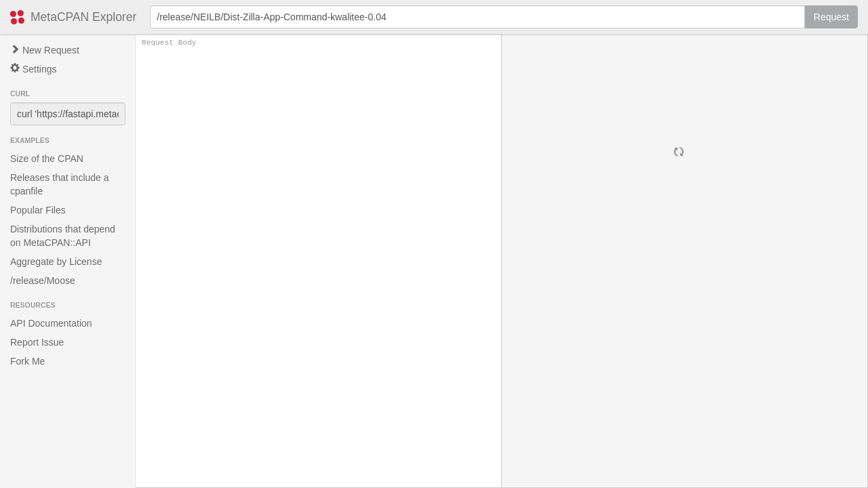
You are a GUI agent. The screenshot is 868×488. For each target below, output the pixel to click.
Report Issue (37, 342)
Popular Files (38, 210)
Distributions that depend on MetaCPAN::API (63, 236)
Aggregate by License (56, 262)
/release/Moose (43, 281)
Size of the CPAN (47, 159)
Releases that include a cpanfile (60, 184)
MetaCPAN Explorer (83, 17)
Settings (33, 69)
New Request (45, 50)
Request (831, 17)
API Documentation (51, 323)
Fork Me (27, 361)
